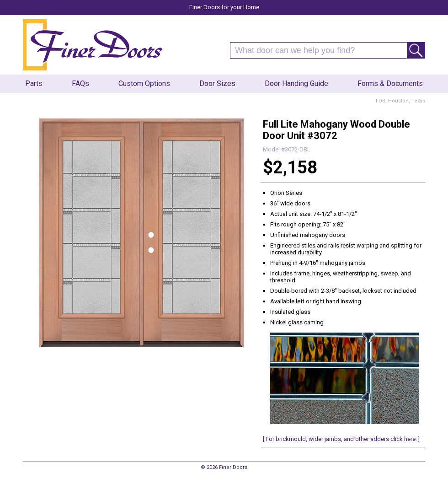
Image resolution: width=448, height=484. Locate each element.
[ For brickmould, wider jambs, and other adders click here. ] (341, 439)
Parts (34, 83)
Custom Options (144, 83)
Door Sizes (217, 83)
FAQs (80, 83)
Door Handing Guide (296, 83)
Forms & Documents (390, 83)
